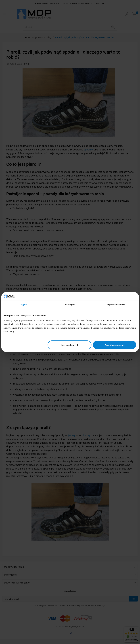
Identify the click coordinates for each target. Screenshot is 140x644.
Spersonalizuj (70, 345)
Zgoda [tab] (24, 305)
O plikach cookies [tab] (116, 305)
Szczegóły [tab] (70, 305)
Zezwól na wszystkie (115, 345)
